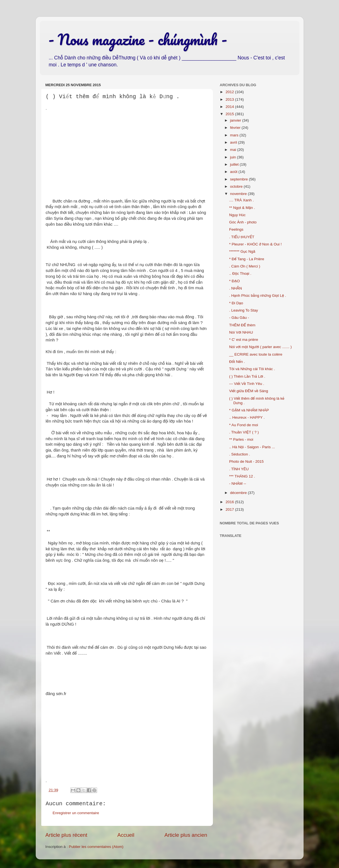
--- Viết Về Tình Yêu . (247, 384)
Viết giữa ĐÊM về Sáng (249, 391)
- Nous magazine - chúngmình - (138, 39)
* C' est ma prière (244, 340)
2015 (230, 114)
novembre (239, 194)
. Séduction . (240, 454)
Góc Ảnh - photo (243, 222)
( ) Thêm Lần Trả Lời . (247, 376)
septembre (240, 179)
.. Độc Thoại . (240, 273)
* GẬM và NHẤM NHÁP (249, 410)
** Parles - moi (241, 439)
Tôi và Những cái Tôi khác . (252, 369)
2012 (230, 92)
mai (234, 150)
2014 (230, 107)
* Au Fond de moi (244, 425)
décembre (239, 493)
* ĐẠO (234, 281)
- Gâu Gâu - (239, 318)
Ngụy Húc (237, 215)
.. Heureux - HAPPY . (247, 417)
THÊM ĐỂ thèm (242, 325)
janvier (236, 120)
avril (234, 142)
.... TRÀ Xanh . (241, 200)
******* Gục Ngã (242, 251)
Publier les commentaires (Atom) (96, 847)
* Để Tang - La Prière (247, 259)
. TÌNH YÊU (239, 469)
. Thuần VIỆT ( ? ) (244, 432)
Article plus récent (66, 835)
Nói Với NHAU (241, 332)
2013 (230, 99)
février (236, 128)
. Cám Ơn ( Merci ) (245, 266)
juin (234, 157)
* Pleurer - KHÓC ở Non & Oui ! (255, 244)
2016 (230, 502)
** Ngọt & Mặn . (242, 208)
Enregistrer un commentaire (76, 813)
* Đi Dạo (236, 303)
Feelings (236, 229)
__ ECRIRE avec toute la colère (256, 354)
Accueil (126, 835)
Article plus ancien (186, 835)
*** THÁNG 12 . (242, 476)
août (234, 172)
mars (235, 135)
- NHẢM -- (238, 484)
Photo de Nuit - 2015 (246, 461)
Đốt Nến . (237, 362)
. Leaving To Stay (243, 310)
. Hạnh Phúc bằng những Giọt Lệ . (258, 296)
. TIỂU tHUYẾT (242, 237)
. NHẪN (235, 288)
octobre (237, 186)
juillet (235, 164)
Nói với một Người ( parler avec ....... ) (260, 347)
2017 (230, 509)
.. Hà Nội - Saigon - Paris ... (252, 447)
